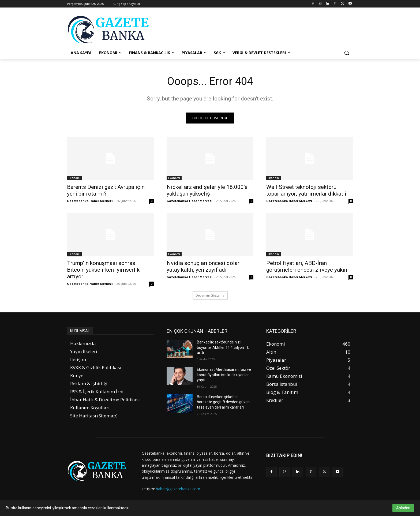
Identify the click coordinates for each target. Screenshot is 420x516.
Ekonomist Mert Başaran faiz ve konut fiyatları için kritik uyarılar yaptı (224, 375)
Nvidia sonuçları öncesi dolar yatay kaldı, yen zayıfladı (203, 266)
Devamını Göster (210, 295)
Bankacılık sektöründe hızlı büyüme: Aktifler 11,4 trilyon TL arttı (223, 347)
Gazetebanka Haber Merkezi (90, 201)
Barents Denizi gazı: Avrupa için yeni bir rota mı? (106, 190)
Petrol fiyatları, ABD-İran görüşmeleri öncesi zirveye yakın (307, 266)
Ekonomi (74, 178)
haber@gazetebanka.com (178, 489)
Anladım (403, 508)
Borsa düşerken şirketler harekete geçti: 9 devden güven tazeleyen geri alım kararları (223, 402)
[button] (347, 53)
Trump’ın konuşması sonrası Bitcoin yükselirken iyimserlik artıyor (103, 270)
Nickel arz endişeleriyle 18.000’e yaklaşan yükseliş (207, 190)
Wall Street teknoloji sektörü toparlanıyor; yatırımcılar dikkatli (306, 190)
